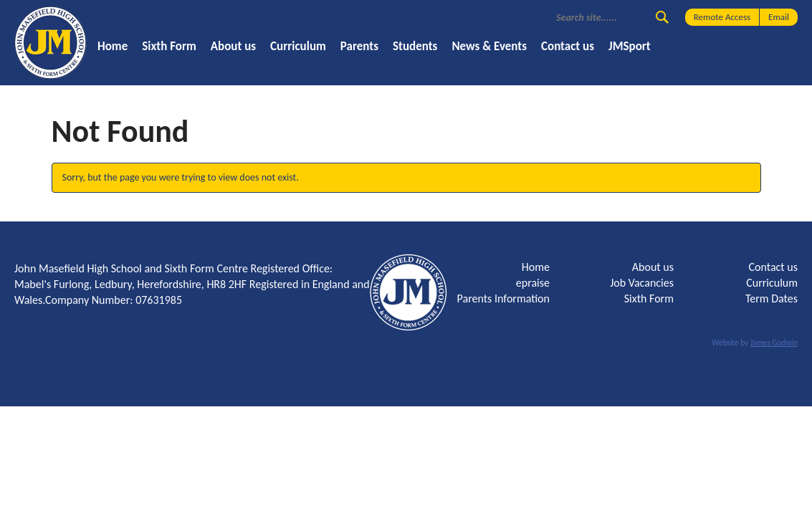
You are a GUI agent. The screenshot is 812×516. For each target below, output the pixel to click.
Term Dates (772, 298)
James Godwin (774, 343)
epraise (533, 283)
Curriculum (298, 46)
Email (779, 17)
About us (233, 46)
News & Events (489, 46)
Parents (359, 46)
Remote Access (722, 17)
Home (113, 46)
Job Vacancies (642, 283)
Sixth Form (169, 46)
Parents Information (503, 298)
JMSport (630, 46)
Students (415, 46)
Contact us (568, 46)
